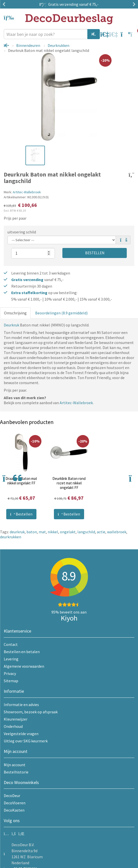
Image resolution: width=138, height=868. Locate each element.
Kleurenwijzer (16, 719)
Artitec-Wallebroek (27, 192)
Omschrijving (15, 313)
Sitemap (11, 681)
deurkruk (17, 532)
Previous (5, 4)
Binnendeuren (28, 45)
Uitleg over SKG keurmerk (26, 741)
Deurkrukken (59, 45)
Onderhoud (13, 726)
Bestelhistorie (16, 772)
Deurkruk (11, 325)
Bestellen (95, 253)
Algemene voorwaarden (24, 666)
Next (133, 4)
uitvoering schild (22, 232)
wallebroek (117, 532)
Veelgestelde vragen (21, 734)
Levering (11, 659)
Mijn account (15, 765)
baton (32, 532)
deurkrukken (11, 537)
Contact (11, 644)
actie (101, 532)
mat (42, 532)
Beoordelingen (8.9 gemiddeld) (61, 313)
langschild (86, 532)
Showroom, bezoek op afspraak (31, 712)
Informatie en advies (21, 705)
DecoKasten (14, 810)
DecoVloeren (15, 803)
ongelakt (68, 532)
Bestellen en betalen (22, 652)
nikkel (53, 532)
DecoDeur (12, 796)
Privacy (10, 673)
